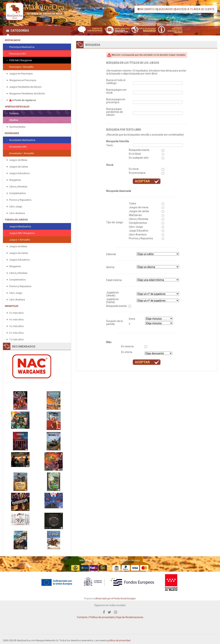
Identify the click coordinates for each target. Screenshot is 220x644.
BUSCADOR (164, 9)
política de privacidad (119, 640)
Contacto (82, 617)
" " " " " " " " (158, 267)
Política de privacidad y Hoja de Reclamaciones (116, 617)
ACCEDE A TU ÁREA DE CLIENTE (194, 9)
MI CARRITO (146, 9)
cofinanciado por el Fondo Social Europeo (115, 599)
